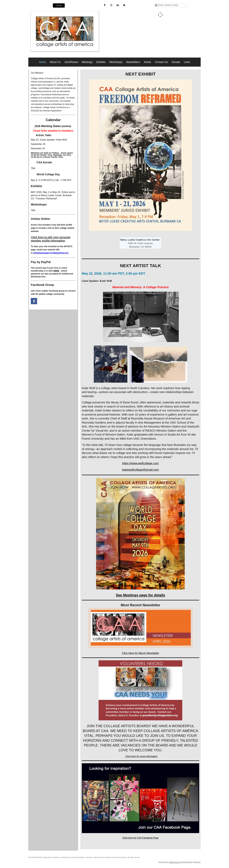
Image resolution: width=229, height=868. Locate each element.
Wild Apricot (175, 862)
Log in (59, 6)
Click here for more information (141, 756)
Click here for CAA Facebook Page (140, 838)
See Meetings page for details (140, 595)
